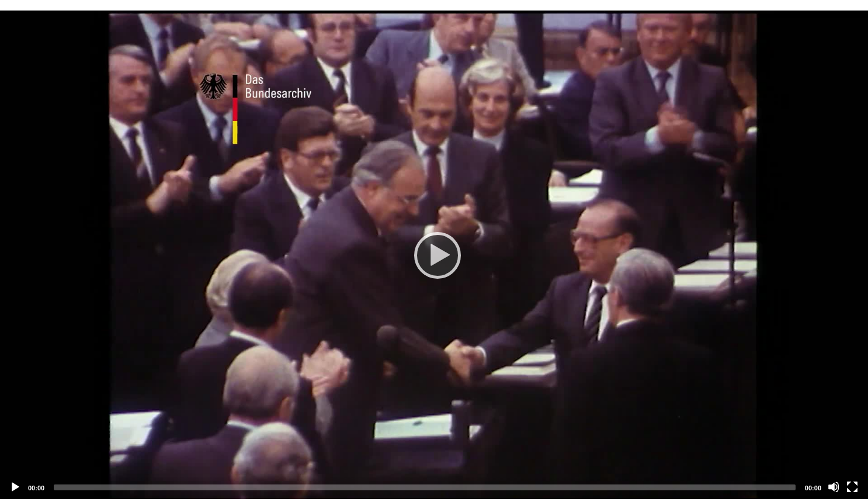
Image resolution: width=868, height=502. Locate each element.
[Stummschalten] (834, 487)
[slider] (425, 487)
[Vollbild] (852, 487)
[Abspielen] (434, 255)
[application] (434, 255)
